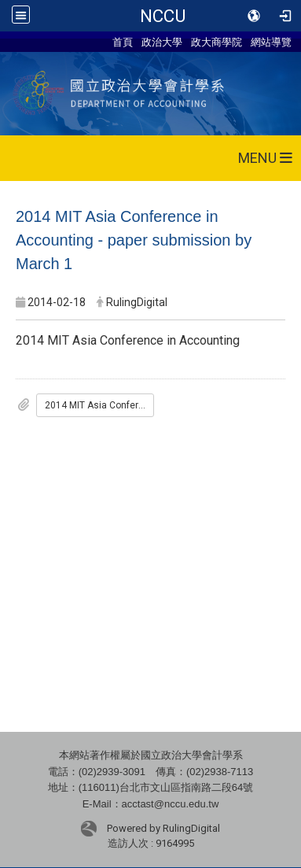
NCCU (163, 16)
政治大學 (162, 42)
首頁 (123, 42)
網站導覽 (271, 42)
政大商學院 (217, 42)
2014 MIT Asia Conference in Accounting (99, 405)
